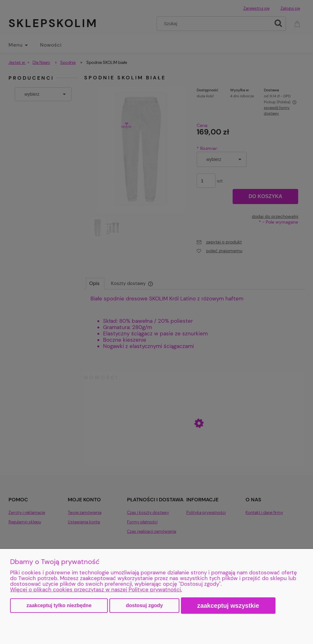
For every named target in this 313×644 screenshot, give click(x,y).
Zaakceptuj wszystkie (228, 606)
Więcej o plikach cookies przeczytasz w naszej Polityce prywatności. (96, 590)
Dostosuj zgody (144, 605)
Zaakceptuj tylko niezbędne (59, 605)
